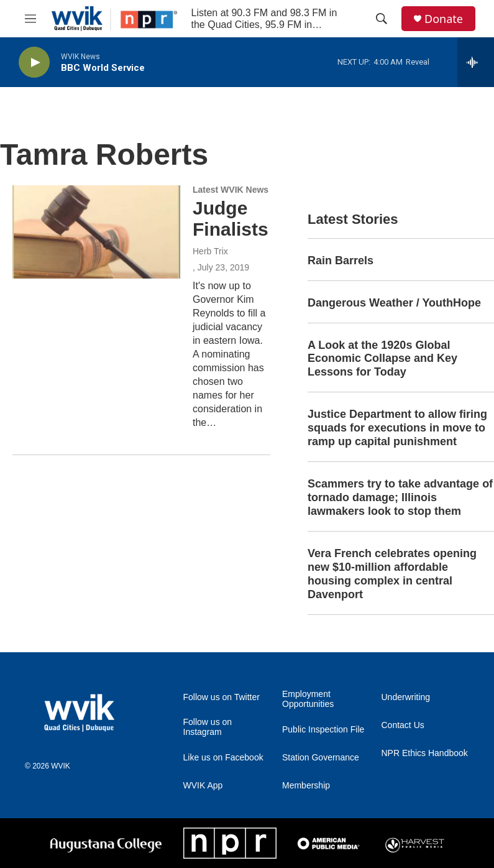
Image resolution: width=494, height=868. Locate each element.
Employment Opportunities (308, 699)
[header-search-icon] (382, 19)
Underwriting (406, 697)
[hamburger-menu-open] (30, 19)
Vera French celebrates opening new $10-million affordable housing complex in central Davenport (392, 574)
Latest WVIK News (231, 190)
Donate (444, 19)
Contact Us (403, 725)
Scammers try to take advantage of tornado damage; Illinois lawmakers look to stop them (400, 497)
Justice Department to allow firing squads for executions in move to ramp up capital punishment (397, 428)
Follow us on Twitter (222, 697)
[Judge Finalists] (96, 232)
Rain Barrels (341, 261)
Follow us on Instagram (208, 727)
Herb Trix (210, 251)
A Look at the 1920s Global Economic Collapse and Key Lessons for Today (382, 359)
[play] (34, 62)
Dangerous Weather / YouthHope (394, 303)
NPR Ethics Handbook (425, 753)
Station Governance (321, 758)
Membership (306, 786)
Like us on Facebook (223, 758)
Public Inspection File (323, 730)
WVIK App (203, 786)
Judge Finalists (231, 219)
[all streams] (476, 62)
